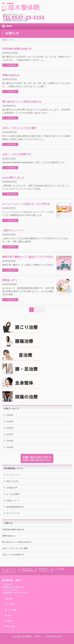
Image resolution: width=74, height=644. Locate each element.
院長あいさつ (10, 280)
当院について (13, 500)
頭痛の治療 (10, 626)
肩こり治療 (10, 604)
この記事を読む (11, 65)
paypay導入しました (16, 178)
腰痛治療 (9, 599)
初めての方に (13, 481)
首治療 (8, 615)
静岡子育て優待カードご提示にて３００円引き (28, 257)
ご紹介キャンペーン (13, 230)
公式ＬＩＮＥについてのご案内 (19, 128)
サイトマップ (13, 513)
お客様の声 (12, 488)
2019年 (10, 441)
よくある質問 (13, 494)
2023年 (10, 428)
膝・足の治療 (11, 610)
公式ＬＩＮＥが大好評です (17, 154)
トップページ (13, 475)
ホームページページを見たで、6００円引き (26, 204)
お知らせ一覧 (48, 571)
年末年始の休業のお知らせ (17, 49)
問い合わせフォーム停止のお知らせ (22, 102)
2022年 (10, 434)
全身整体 (9, 621)
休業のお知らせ (11, 75)
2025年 (10, 415)
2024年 (10, 421)
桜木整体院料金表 (15, 507)
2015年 (10, 447)
